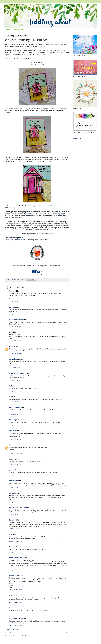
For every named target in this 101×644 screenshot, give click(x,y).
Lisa (11, 534)
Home (8, 30)
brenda (12, 291)
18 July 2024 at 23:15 (15, 414)
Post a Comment (13, 629)
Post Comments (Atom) (21, 636)
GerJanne (12, 431)
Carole (11, 307)
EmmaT (12, 459)
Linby (11, 386)
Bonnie (12, 493)
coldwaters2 (13, 359)
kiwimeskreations (15, 445)
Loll (11, 397)
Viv (10, 332)
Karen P (12, 347)
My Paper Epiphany (16, 320)
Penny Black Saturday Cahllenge (16, 240)
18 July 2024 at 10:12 (15, 314)
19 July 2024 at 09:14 (16, 475)
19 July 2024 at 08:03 (16, 464)
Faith (7, 58)
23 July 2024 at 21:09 (16, 602)
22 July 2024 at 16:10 (15, 590)
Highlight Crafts (27, 214)
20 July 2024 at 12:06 (16, 541)
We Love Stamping (61, 44)
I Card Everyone (15, 407)
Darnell (12, 520)
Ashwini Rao (13, 481)
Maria (11, 596)
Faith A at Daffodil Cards (18, 508)
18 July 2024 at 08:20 (16, 302)
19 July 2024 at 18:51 (15, 514)
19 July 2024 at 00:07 (16, 425)
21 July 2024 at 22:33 (15, 570)
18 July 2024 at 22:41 (15, 402)
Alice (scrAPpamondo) (17, 558)
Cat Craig (12, 420)
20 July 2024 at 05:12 (16, 529)
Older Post (65, 633)
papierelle (13, 470)
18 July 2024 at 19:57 (15, 380)
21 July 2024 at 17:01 (15, 552)
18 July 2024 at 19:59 (15, 391)
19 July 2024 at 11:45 (15, 488)
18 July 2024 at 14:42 (15, 341)
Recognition (19, 30)
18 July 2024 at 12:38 (15, 327)
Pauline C (12, 608)
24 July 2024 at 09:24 (16, 613)
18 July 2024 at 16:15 (15, 368)
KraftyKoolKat (14, 576)
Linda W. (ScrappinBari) (18, 374)
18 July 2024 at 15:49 (15, 353)
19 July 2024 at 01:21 (15, 439)
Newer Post (9, 633)
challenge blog (59, 214)
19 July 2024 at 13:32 (15, 502)
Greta (11, 547)
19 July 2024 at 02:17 (15, 454)
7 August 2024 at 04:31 (16, 625)
